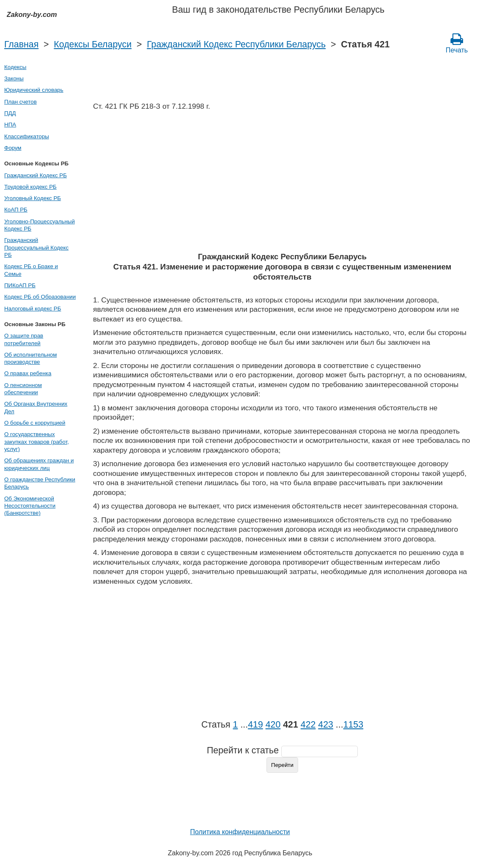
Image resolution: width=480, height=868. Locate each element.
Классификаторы (27, 136)
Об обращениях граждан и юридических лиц (39, 464)
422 (308, 725)
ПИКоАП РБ (20, 285)
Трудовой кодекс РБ (30, 187)
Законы (14, 78)
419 (255, 725)
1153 (353, 725)
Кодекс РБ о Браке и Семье (31, 270)
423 (326, 725)
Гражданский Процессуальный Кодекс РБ (36, 247)
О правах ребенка (28, 373)
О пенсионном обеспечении (23, 389)
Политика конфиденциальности (240, 832)
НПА (10, 125)
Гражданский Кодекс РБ (36, 175)
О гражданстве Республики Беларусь (40, 483)
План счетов (21, 102)
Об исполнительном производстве (30, 358)
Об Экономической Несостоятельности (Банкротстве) (30, 506)
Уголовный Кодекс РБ (33, 198)
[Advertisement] (282, 184)
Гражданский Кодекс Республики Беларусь (236, 44)
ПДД (10, 113)
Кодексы (15, 67)
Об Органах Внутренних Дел (36, 407)
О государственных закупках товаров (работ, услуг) (37, 442)
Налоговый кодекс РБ (33, 309)
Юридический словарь (34, 90)
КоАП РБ (16, 210)
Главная (21, 44)
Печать (457, 43)
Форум (13, 148)
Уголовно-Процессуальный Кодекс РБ (40, 225)
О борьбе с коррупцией (35, 423)
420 (273, 725)
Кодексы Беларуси (93, 44)
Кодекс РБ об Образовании (40, 297)
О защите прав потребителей (24, 339)
